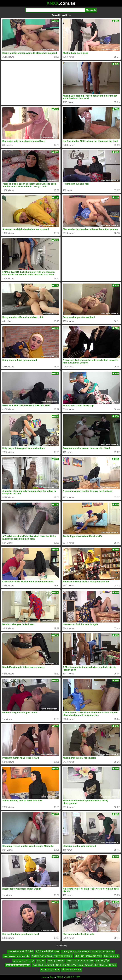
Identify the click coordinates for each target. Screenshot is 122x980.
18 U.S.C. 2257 (73, 977)
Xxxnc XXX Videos (50, 969)
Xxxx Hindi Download (43, 965)
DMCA (60, 977)
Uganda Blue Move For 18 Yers (101, 965)
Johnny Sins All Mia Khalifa (75, 952)
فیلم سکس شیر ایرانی (24, 960)
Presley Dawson (56, 960)
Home (45, 977)
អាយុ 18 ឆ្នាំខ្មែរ (102, 960)
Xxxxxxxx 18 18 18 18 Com (80, 960)
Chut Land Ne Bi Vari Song (70, 965)
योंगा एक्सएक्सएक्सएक (72, 969)
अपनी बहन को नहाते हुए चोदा (18, 965)
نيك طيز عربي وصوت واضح (16, 956)
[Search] (55, 10)
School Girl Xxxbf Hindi (103, 952)
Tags (52, 977)
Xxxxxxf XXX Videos (42, 956)
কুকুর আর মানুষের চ (63, 956)
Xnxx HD (41, 960)
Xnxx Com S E (111, 956)
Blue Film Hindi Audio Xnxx (88, 956)
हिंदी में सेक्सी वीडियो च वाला (48, 952)
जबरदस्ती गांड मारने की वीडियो (21, 952)
